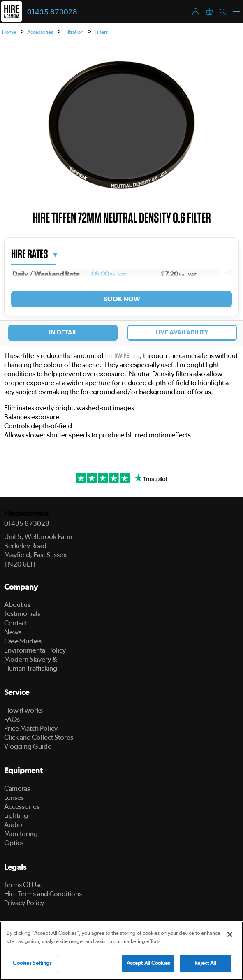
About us (17, 605)
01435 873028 (52, 12)
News (13, 632)
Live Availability (182, 332)
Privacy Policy (24, 903)
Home (9, 32)
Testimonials (22, 614)
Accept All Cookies (148, 963)
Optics (14, 843)
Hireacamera (26, 514)
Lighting (16, 816)
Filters (101, 32)
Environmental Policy (35, 650)
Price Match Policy (31, 728)
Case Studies (23, 641)
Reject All (205, 963)
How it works (23, 710)
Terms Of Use (23, 885)
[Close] (230, 934)
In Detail (63, 332)
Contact (16, 623)
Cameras (17, 788)
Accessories (40, 32)
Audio (13, 825)
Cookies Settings (32, 963)
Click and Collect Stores (39, 737)
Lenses (14, 798)
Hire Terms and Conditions (43, 894)
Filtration (74, 32)
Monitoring (21, 834)
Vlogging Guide (28, 747)
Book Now (121, 299)
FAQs (12, 719)
